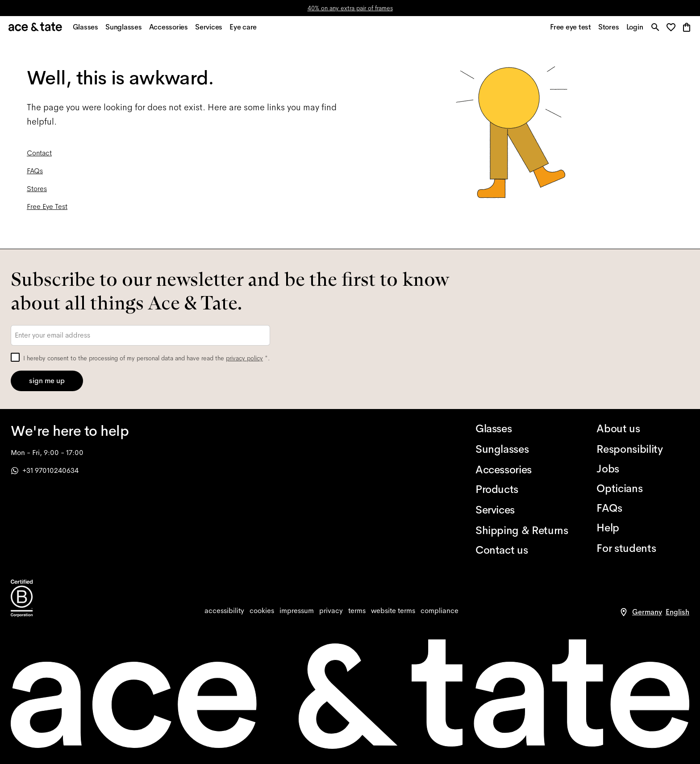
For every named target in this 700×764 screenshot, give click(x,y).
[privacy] (331, 611)
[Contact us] (522, 550)
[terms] (357, 611)
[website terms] (393, 611)
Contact (39, 155)
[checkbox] (15, 357)
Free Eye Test (47, 208)
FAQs (35, 173)
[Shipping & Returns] (522, 530)
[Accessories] (522, 470)
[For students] (643, 548)
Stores (37, 190)
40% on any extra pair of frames (350, 8)
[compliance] (440, 611)
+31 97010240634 (45, 470)
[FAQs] (643, 508)
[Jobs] (643, 469)
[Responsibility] (643, 449)
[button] (673, 29)
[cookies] (262, 611)
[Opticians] (643, 488)
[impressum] (297, 611)
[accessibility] (224, 611)
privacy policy (244, 358)
